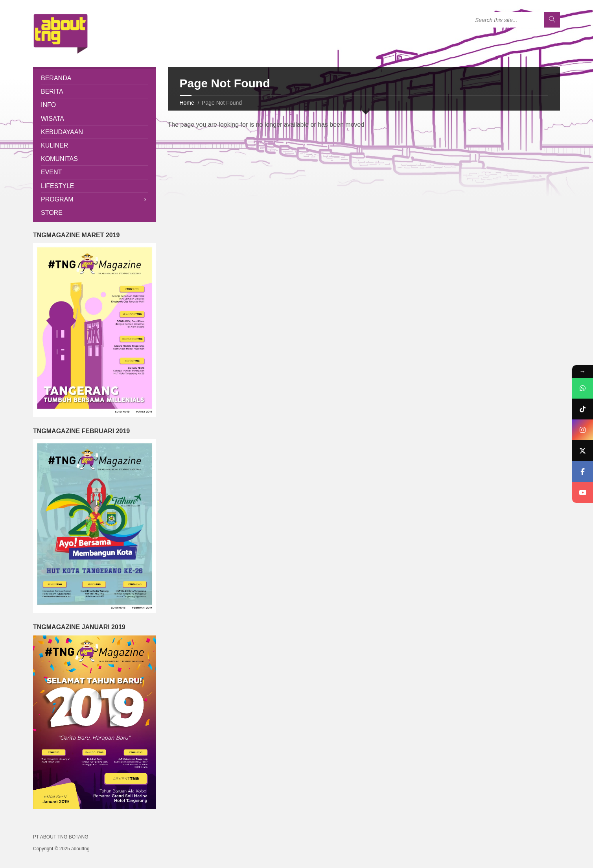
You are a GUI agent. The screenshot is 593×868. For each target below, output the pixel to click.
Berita (52, 91)
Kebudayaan (62, 132)
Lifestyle (57, 186)
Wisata (52, 119)
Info (48, 105)
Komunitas (59, 159)
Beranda (56, 78)
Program (57, 199)
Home (187, 103)
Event (51, 172)
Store (52, 213)
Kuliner (54, 145)
